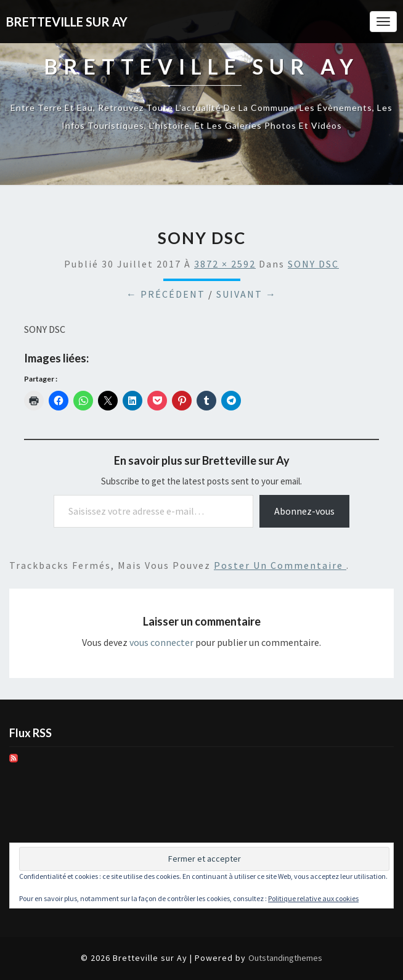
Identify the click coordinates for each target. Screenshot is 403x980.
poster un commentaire (280, 565)
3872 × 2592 (225, 264)
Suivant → (246, 294)
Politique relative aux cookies (313, 898)
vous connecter (161, 642)
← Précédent (166, 294)
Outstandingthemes (285, 958)
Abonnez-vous (304, 511)
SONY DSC (313, 264)
